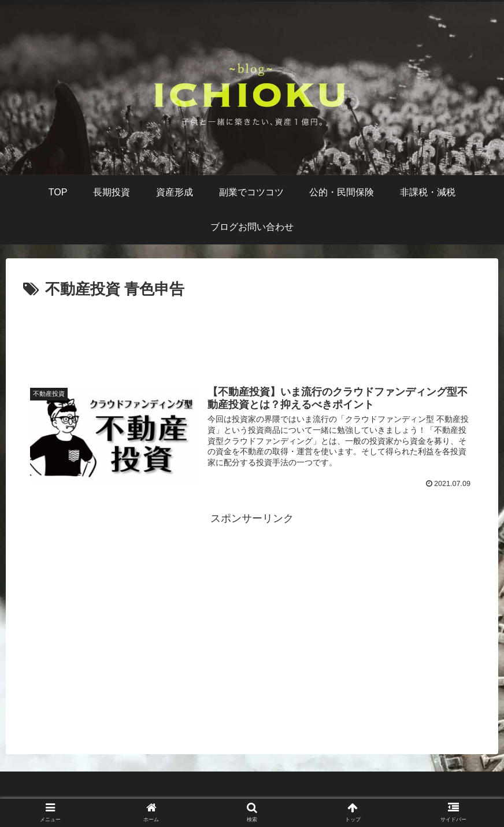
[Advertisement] (252, 335)
